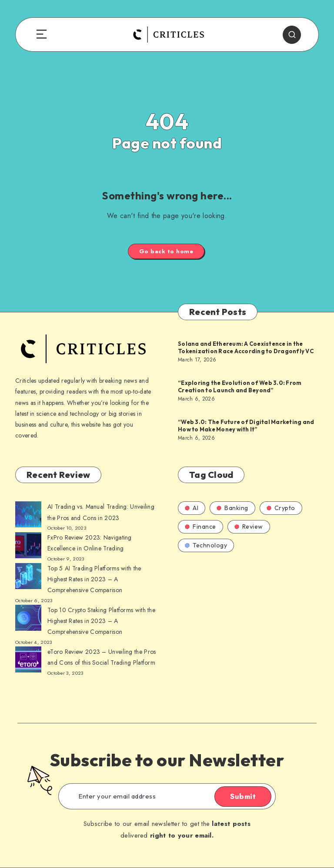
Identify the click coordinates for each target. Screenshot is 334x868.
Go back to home (166, 251)
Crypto (281, 508)
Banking (232, 508)
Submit (243, 796)
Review (249, 527)
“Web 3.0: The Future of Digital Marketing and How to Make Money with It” (246, 426)
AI (192, 508)
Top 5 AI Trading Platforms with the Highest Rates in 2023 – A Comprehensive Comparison (94, 579)
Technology (206, 545)
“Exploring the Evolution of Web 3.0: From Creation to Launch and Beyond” (240, 387)
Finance (200, 527)
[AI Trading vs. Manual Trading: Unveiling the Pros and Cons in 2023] (28, 516)
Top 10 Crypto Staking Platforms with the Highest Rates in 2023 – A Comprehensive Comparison (101, 621)
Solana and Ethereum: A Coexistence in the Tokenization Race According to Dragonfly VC (246, 348)
